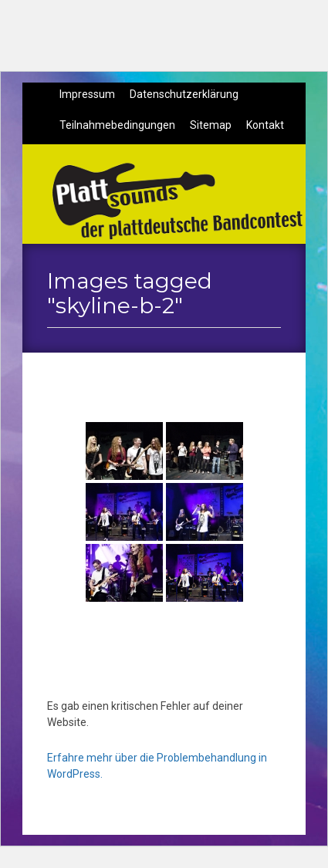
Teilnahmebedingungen (117, 125)
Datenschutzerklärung (184, 94)
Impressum (87, 94)
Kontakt (265, 125)
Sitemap (211, 125)
